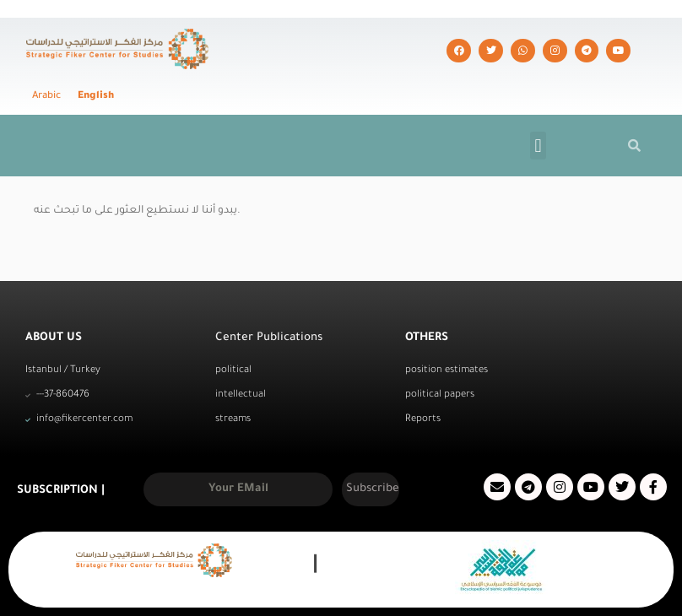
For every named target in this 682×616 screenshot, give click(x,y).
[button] (538, 112)
